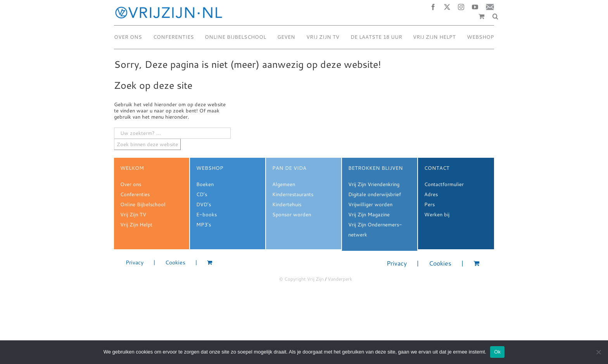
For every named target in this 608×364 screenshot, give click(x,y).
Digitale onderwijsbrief (375, 194)
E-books (206, 214)
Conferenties (135, 194)
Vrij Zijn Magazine (369, 214)
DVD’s (204, 204)
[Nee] (598, 352)
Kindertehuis (287, 204)
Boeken (205, 184)
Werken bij (437, 214)
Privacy (135, 263)
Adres (431, 194)
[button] (495, 16)
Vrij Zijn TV (133, 214)
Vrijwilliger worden (370, 204)
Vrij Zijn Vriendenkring (374, 184)
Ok (497, 352)
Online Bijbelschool (143, 204)
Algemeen (284, 184)
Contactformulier (444, 184)
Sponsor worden (292, 214)
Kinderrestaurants (293, 194)
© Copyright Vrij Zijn (301, 279)
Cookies (175, 263)
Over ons (131, 184)
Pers (429, 204)
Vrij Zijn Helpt (136, 224)
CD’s (202, 194)
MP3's (204, 224)
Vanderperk (340, 279)
